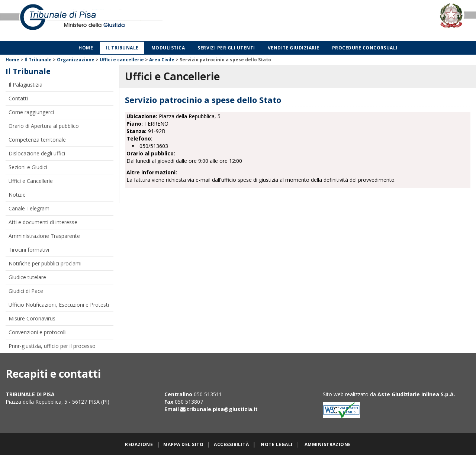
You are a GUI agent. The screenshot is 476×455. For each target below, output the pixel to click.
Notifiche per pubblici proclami (45, 263)
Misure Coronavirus (32, 318)
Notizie (17, 195)
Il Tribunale (122, 48)
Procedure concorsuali (365, 48)
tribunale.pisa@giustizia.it (222, 409)
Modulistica (168, 48)
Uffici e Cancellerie (31, 181)
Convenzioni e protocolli (38, 332)
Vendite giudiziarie (294, 48)
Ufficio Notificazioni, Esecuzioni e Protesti (59, 305)
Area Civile (162, 60)
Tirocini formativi (29, 250)
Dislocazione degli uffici (37, 153)
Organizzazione (76, 60)
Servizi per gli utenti (226, 48)
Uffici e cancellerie (122, 60)
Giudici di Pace (26, 291)
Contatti (18, 98)
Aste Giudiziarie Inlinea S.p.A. (416, 394)
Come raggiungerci (31, 112)
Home (86, 48)
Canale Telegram (29, 208)
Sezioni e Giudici (28, 167)
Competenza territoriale (37, 140)
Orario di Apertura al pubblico (44, 126)
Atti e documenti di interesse (43, 222)
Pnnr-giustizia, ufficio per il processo (52, 346)
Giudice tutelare (27, 277)
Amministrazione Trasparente (44, 236)
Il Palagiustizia (25, 85)
